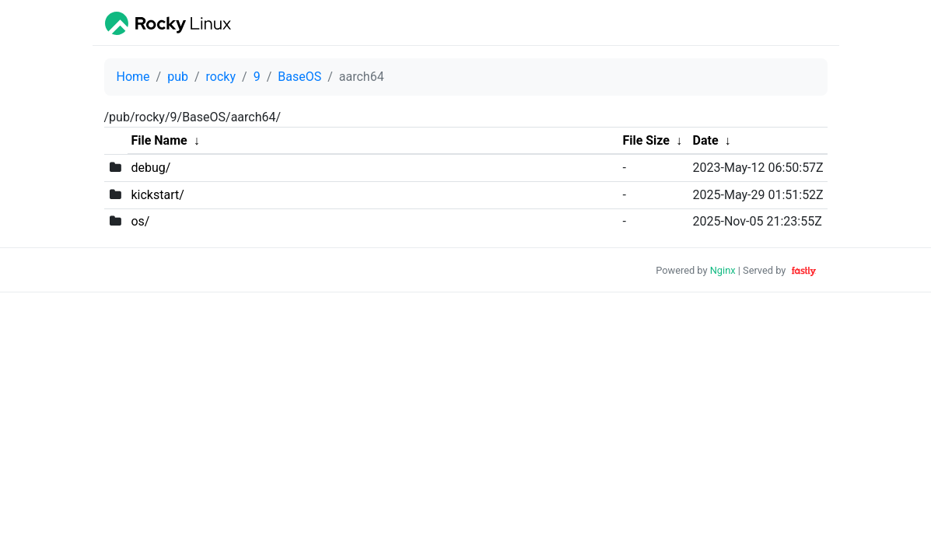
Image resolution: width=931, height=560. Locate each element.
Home (133, 77)
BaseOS (299, 77)
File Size (646, 140)
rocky (221, 77)
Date (706, 140)
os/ (140, 221)
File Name (159, 140)
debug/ (150, 168)
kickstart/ (157, 195)
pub (178, 77)
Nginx (723, 270)
